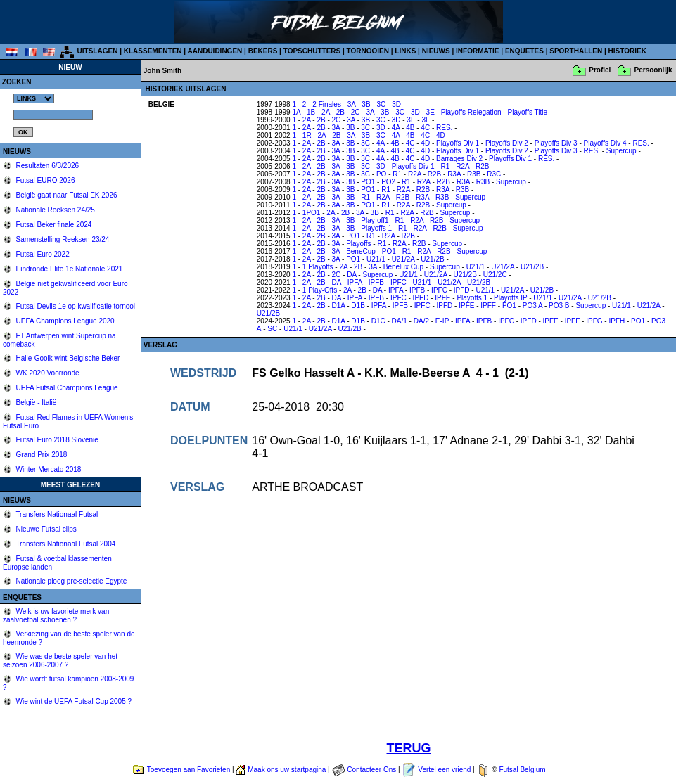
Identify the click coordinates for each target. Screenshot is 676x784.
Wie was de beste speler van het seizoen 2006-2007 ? (60, 661)
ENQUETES (524, 51)
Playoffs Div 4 (605, 143)
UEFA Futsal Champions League (66, 388)
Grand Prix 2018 (41, 455)
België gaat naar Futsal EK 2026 (66, 195)
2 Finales (327, 104)
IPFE (442, 298)
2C (356, 112)
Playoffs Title (528, 112)
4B (410, 128)
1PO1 (312, 213)
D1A (339, 306)
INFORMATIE (477, 51)
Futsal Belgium (522, 770)
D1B (358, 306)
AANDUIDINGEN (215, 51)
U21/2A (403, 259)
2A (326, 112)
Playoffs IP (510, 298)
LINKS (405, 51)
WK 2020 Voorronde (47, 373)
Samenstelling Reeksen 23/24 (62, 239)
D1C (378, 321)
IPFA (355, 282)
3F (426, 120)
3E (431, 112)
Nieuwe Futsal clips (45, 529)
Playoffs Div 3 (556, 143)
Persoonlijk (653, 70)
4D (441, 135)
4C (425, 128)
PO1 (368, 182)
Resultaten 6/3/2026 (46, 166)
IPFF (488, 306)
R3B (474, 174)
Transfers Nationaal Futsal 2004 (65, 544)
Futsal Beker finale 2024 (53, 225)
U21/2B (432, 259)
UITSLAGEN (98, 51)
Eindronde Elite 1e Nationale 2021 (69, 269)
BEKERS (263, 51)
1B (311, 112)
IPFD (462, 290)
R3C (494, 174)
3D (396, 104)
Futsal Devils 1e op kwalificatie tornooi (75, 306)
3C (381, 104)
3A (352, 104)
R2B (482, 166)
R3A (454, 174)
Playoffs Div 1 (458, 143)
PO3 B (559, 306)
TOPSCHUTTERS (312, 51)
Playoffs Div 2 (507, 143)
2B (340, 112)
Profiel (600, 70)
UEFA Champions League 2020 (64, 321)
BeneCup (361, 251)
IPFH (617, 321)
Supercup (621, 151)
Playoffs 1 (376, 228)
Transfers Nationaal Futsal (56, 514)
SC (272, 329)
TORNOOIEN (368, 51)
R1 (445, 166)
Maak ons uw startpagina (287, 770)
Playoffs (358, 244)
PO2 (388, 182)
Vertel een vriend (444, 770)
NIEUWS (436, 51)
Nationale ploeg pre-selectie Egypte (71, 581)
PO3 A (532, 306)
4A (396, 128)
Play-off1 (375, 220)
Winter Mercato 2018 (48, 469)
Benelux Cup (403, 267)
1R (307, 135)
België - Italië (36, 403)
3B (366, 104)
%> (34, 98)
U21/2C (495, 275)
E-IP (442, 321)
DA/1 (400, 321)
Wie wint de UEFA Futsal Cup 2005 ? (73, 701)
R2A (463, 166)
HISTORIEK (627, 51)
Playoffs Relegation (471, 112)
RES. (444, 128)
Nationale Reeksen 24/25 (55, 210)
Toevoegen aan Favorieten (189, 770)
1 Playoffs (318, 267)
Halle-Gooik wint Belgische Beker (67, 358)
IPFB (376, 282)
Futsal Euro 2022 (42, 254)
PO (381, 174)
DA (351, 275)
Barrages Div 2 (459, 159)
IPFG (594, 321)
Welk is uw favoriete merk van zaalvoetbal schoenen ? (56, 616)
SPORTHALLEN (576, 51)
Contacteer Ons (371, 770)
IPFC (398, 282)
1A (296, 112)
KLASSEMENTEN (153, 51)
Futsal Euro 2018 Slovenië (56, 440)
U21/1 (376, 259)
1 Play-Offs (320, 290)
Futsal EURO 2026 (45, 180)
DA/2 (421, 321)
